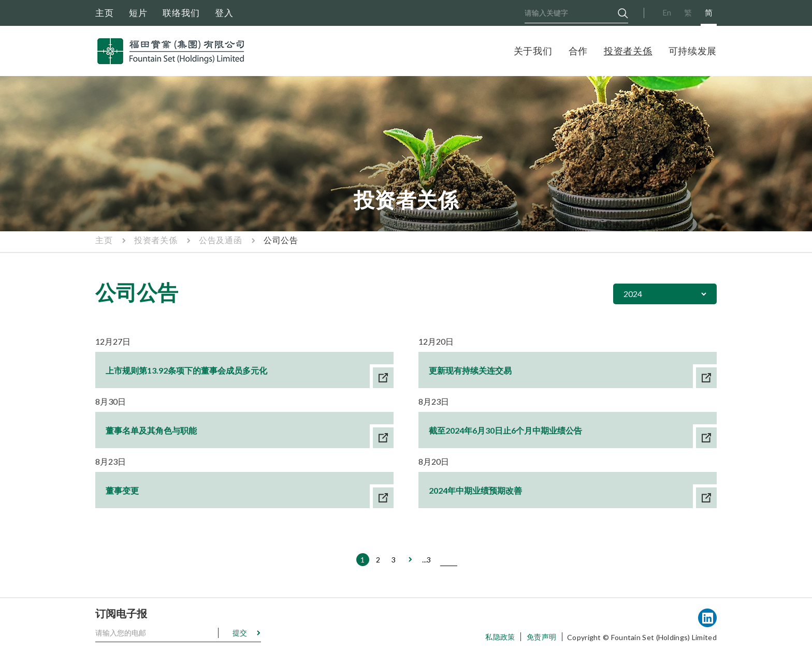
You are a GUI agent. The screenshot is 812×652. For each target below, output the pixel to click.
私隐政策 (500, 637)
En (667, 12)
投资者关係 (628, 51)
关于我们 (533, 51)
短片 (138, 13)
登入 (224, 13)
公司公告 (281, 240)
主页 (105, 13)
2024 (633, 294)
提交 (240, 633)
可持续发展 (693, 51)
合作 (578, 51)
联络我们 (181, 13)
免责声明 (541, 637)
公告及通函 (220, 240)
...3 (426, 560)
